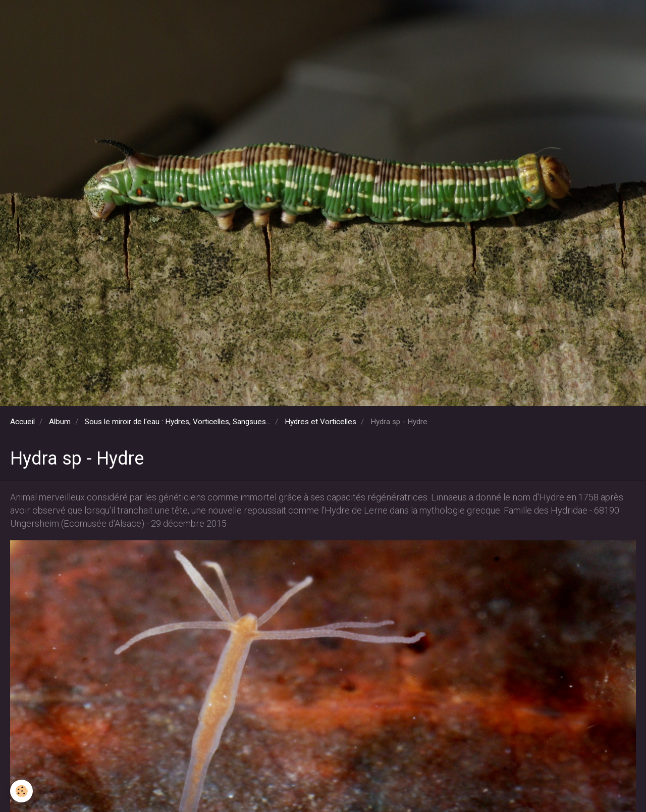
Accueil (22, 422)
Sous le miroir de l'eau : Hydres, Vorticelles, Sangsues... (178, 422)
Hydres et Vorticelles (320, 422)
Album (60, 422)
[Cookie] (21, 791)
